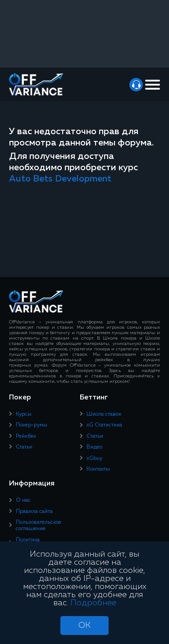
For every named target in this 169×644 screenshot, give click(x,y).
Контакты (98, 469)
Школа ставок (104, 414)
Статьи (24, 447)
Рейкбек (26, 436)
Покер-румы (32, 425)
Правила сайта (34, 512)
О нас (23, 500)
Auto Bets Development (60, 179)
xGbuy (94, 458)
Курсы (24, 414)
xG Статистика (104, 425)
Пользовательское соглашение (39, 526)
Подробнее (93, 603)
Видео (94, 447)
